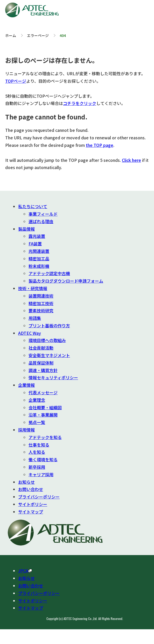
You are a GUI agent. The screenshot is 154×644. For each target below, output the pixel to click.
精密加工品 (39, 259)
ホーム (11, 35)
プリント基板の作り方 (49, 325)
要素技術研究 (41, 310)
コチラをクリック (80, 103)
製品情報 (26, 229)
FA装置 (35, 244)
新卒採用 (37, 467)
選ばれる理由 (41, 221)
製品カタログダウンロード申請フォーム (66, 281)
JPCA (25, 571)
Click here (131, 160)
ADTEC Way (30, 333)
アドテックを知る (45, 437)
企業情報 (26, 385)
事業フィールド (43, 214)
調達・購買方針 (43, 370)
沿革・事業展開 (43, 415)
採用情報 (26, 430)
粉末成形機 (39, 266)
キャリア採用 (41, 474)
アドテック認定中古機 (49, 273)
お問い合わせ (31, 489)
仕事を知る (39, 445)
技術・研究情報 (33, 288)
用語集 (35, 318)
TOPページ (16, 81)
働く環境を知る (43, 459)
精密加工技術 (41, 303)
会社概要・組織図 (45, 407)
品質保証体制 (41, 363)
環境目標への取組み (47, 340)
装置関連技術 (41, 296)
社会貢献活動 (41, 348)
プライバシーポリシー (39, 497)
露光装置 (37, 236)
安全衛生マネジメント (49, 355)
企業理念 (37, 400)
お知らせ (26, 482)
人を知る (37, 452)
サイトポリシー (33, 504)
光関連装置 (39, 251)
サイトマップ (31, 512)
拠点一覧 (37, 422)
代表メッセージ (43, 392)
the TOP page (100, 145)
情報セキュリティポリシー (53, 377)
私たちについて (33, 206)
